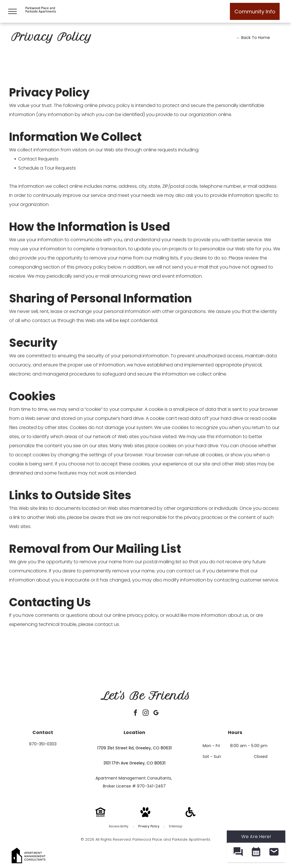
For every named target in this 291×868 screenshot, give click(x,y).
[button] (238, 852)
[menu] (13, 11)
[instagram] (145, 714)
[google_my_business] (156, 714)
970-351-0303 (43, 744)
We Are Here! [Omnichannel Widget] (256, 837)
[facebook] (135, 714)
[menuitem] (119, 826)
